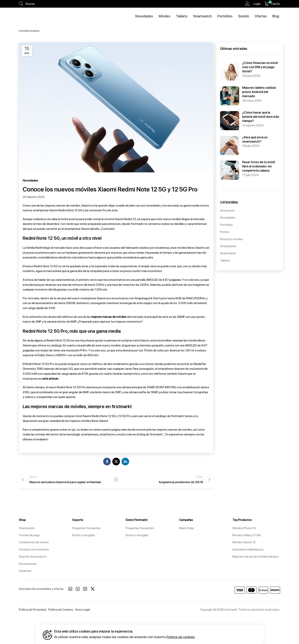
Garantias (25, 571)
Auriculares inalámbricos (248, 549)
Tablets (225, 260)
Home (22, 31)
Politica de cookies (181, 637)
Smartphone (228, 246)
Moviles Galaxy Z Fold (247, 535)
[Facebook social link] (107, 462)
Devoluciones (28, 564)
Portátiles (226, 225)
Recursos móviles (231, 239)
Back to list (116, 479)
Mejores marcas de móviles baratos (256, 556)
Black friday (187, 528)
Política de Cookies (61, 610)
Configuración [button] (244, 634)
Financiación (27, 528)
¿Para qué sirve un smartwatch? (246, 137)
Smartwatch (228, 253)
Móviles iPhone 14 (244, 528)
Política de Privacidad (33, 610)
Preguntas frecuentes (86, 528)
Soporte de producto (33, 556)
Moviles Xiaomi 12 (244, 542)
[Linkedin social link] (125, 462)
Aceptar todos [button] (211, 634)
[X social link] (116, 462)
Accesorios (227, 210)
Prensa (225, 232)
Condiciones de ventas (34, 542)
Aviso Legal (82, 610)
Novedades (33, 31)
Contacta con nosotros (34, 549)
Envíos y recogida (84, 535)
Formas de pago (29, 535)
